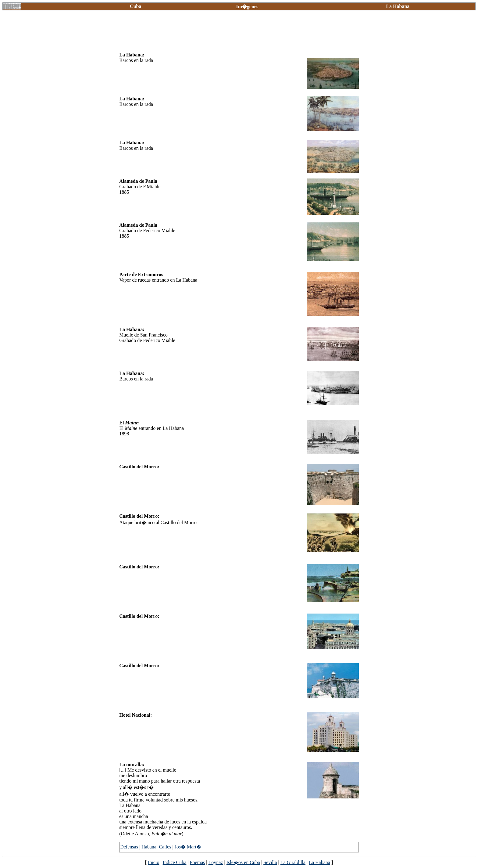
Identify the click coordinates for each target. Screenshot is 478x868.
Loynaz (216, 862)
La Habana (319, 862)
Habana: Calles (156, 847)
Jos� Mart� (188, 847)
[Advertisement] (230, 34)
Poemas (198, 862)
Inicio (153, 862)
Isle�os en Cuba (243, 862)
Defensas (129, 847)
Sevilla (270, 862)
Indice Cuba (175, 862)
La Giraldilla (293, 862)
